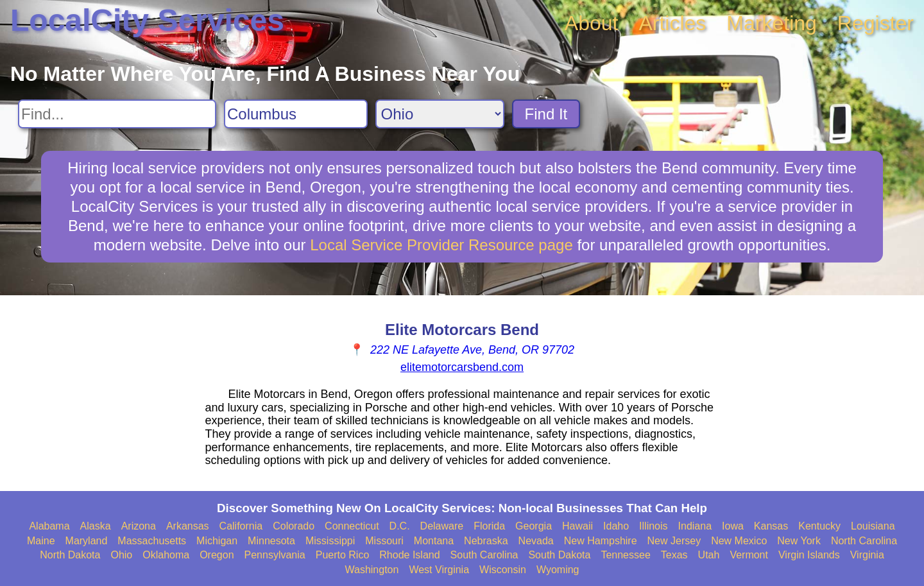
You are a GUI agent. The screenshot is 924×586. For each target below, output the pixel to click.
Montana (434, 541)
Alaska (96, 526)
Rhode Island (409, 555)
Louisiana (873, 526)
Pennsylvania (275, 555)
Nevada (536, 541)
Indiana (695, 526)
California (241, 526)
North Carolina (864, 541)
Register (876, 23)
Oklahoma (166, 555)
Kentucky (819, 526)
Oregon (217, 555)
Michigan (217, 541)
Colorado (294, 526)
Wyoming (558, 570)
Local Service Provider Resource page (441, 245)
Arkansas (188, 526)
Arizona (139, 526)
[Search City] (296, 114)
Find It (546, 114)
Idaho (616, 526)
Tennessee (625, 555)
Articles (672, 23)
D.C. (400, 526)
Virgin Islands (809, 555)
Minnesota (271, 541)
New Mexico (739, 541)
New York (799, 541)
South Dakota (559, 555)
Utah (709, 555)
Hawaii (577, 526)
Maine (41, 541)
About (592, 23)
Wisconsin (503, 570)
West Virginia (439, 570)
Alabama (49, 526)
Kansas (771, 526)
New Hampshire (601, 541)
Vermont (749, 555)
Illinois (653, 526)
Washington (372, 570)
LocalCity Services (147, 20)
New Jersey (674, 541)
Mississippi (330, 541)
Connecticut (352, 526)
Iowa (733, 526)
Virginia (867, 555)
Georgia (534, 526)
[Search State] (440, 114)
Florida (489, 526)
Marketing (772, 23)
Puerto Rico (343, 555)
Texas (674, 555)
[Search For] (117, 114)
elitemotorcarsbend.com (462, 367)
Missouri (384, 541)
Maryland (87, 541)
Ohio (121, 555)
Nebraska (486, 541)
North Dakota (70, 555)
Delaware (442, 526)
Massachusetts (152, 541)
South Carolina (484, 555)
